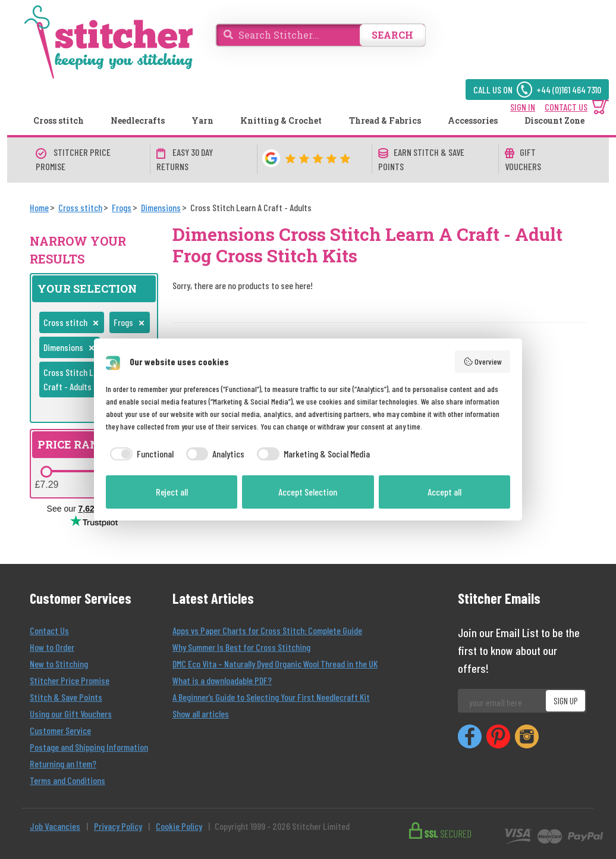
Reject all (172, 492)
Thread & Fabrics (385, 120)
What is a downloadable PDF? (222, 680)
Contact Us (49, 630)
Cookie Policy (179, 826)
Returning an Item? (63, 764)
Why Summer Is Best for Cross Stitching (241, 647)
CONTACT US (566, 107)
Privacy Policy (118, 826)
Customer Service (60, 730)
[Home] (39, 207)
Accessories (473, 120)
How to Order (52, 647)
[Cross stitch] (80, 207)
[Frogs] (122, 207)
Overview (483, 362)
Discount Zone (554, 120)
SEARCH (392, 35)
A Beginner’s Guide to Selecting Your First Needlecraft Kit (271, 697)
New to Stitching (59, 664)
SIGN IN (523, 107)
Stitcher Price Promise (70, 680)
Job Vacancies (55, 826)
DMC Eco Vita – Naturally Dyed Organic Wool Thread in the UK (275, 664)
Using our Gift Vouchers (71, 714)
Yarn (202, 120)
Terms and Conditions (67, 780)
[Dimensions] (161, 207)
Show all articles (201, 714)
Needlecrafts (138, 120)
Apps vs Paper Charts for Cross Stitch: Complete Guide (267, 630)
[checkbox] (140, 454)
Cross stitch (59, 120)
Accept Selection (308, 492)
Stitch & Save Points (66, 697)
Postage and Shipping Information (89, 747)
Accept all (444, 492)
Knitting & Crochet (281, 120)
